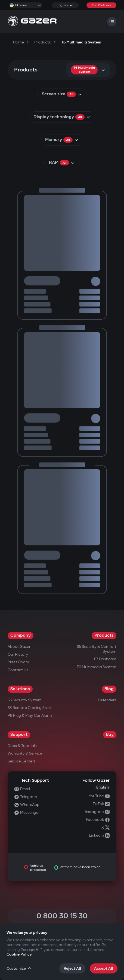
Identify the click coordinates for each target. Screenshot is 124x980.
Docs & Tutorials (22, 746)
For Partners (101, 5)
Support (19, 735)
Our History (18, 654)
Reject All (72, 968)
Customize (19, 968)
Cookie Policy (19, 954)
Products (104, 635)
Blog (109, 689)
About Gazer (19, 647)
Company (21, 635)
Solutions (20, 689)
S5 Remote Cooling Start (30, 708)
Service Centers (22, 761)
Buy (110, 735)
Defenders (107, 700)
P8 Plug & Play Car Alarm (30, 716)
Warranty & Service (25, 753)
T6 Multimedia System (97, 667)
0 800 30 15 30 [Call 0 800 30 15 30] (62, 916)
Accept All (104, 968)
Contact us (18, 670)
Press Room (18, 662)
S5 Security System (25, 700)
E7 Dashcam (105, 659)
